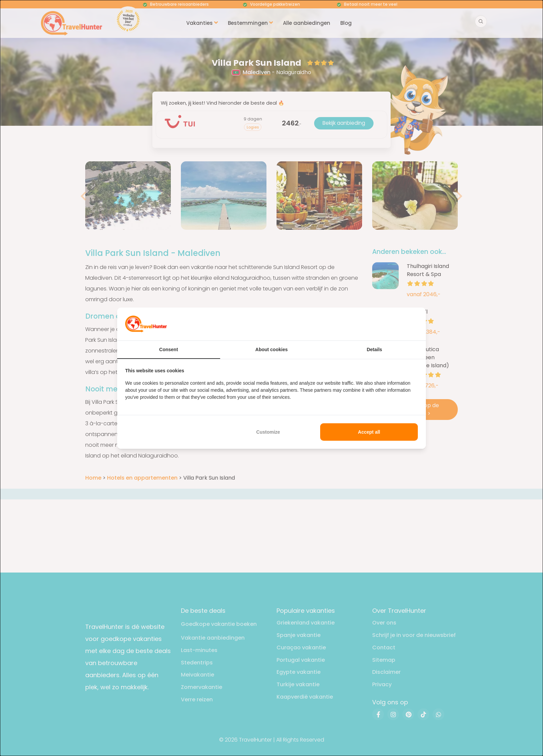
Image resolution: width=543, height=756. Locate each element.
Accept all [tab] (369, 432)
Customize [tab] (268, 432)
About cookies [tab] (271, 349)
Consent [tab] (168, 349)
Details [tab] (375, 349)
